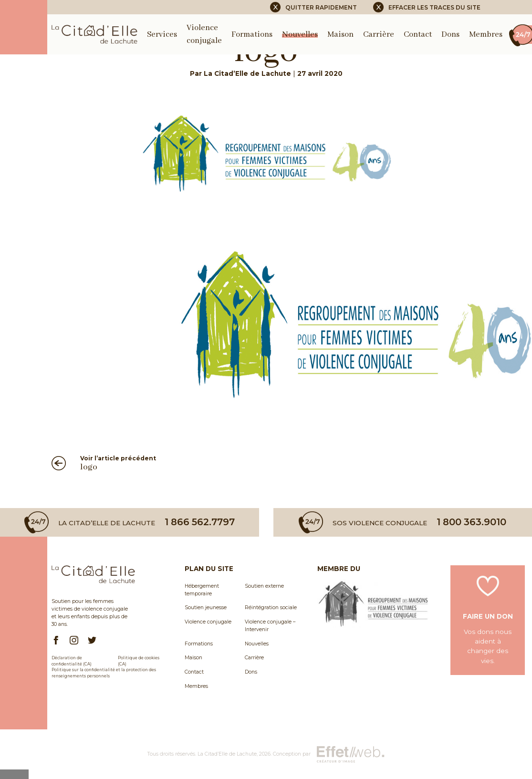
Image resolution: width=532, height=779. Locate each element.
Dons (450, 35)
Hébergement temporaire (202, 590)
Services (162, 35)
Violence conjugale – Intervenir (270, 626)
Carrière (379, 35)
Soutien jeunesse (206, 608)
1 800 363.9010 (471, 522)
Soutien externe (264, 586)
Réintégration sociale (271, 608)
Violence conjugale (208, 622)
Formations (252, 35)
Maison (340, 35)
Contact (418, 35)
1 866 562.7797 (200, 522)
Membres (486, 35)
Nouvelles (300, 35)
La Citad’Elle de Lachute (227, 754)
